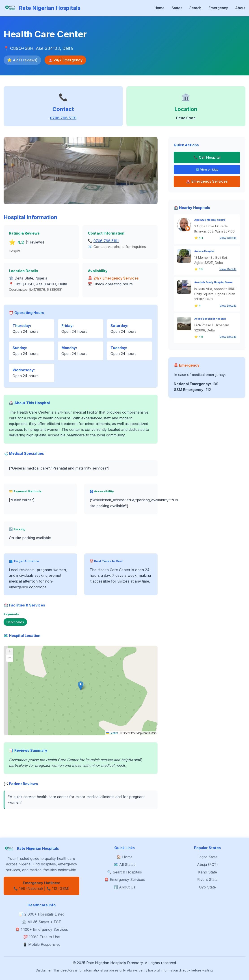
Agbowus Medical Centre (210, 220)
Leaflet (112, 733)
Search (195, 8)
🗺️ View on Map (207, 170)
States (177, 8)
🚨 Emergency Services (124, 880)
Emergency (218, 8)
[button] (81, 686)
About (240, 8)
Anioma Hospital (204, 251)
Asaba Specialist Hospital (210, 319)
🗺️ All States (124, 865)
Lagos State (207, 857)
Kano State (208, 872)
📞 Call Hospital (207, 157)
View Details (228, 238)
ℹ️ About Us (124, 887)
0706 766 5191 (63, 118)
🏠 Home (124, 857)
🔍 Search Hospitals (124, 872)
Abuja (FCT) (207, 865)
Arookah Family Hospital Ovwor (214, 283)
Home (159, 8)
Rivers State (207, 880)
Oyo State (207, 887)
